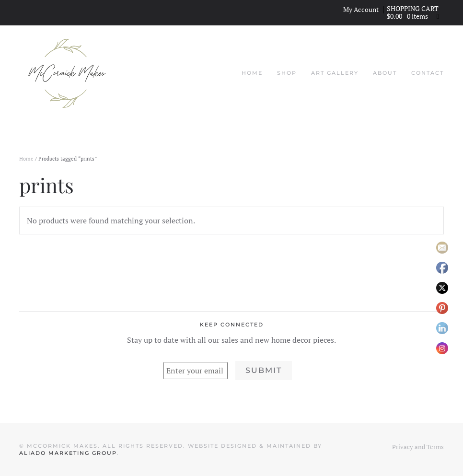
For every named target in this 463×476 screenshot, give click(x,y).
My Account (361, 10)
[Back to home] (67, 73)
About (385, 73)
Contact (428, 73)
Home (252, 73)
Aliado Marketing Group (68, 453)
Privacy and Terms (418, 447)
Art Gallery (335, 73)
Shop (287, 73)
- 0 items (408, 16)
